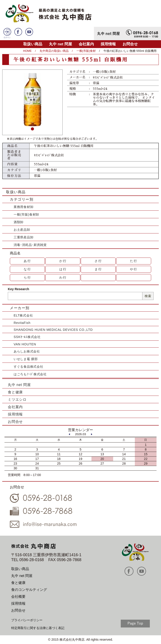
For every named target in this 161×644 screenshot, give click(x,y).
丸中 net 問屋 (60, 44)
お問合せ (130, 44)
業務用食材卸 (23, 207)
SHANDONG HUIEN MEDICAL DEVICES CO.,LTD (53, 330)
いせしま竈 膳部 (26, 359)
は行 (63, 269)
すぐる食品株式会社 (28, 367)
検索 (148, 296)
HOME (27, 51)
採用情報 (108, 44)
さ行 (98, 261)
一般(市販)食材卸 (26, 214)
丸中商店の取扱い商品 (54, 51)
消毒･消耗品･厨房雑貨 (30, 245)
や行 (134, 269)
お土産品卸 (22, 230)
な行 (28, 269)
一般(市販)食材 (86, 51)
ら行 (28, 277)
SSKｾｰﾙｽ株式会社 (27, 337)
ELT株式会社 (23, 315)
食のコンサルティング (29, 590)
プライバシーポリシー (27, 620)
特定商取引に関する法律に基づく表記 (38, 628)
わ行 (63, 277)
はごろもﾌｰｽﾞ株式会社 (30, 374)
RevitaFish (22, 323)
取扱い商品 (33, 44)
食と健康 (15, 392)
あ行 (28, 261)
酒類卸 (19, 222)
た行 (134, 261)
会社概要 (18, 597)
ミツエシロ (17, 400)
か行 (63, 261)
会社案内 (86, 44)
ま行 (98, 269)
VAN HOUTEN (25, 344)
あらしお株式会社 (27, 351)
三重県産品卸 (23, 237)
